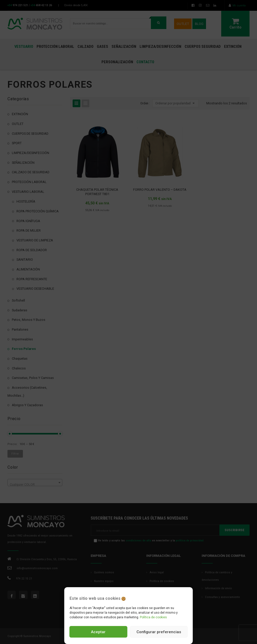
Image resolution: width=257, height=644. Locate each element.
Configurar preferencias (159, 632)
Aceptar (98, 632)
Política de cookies (153, 617)
